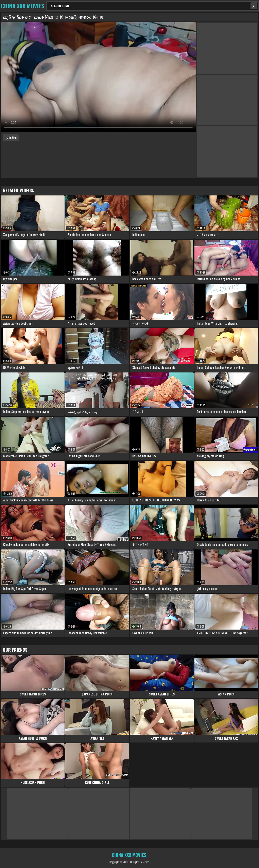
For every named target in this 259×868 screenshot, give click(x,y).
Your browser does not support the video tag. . (98, 77)
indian (13, 138)
